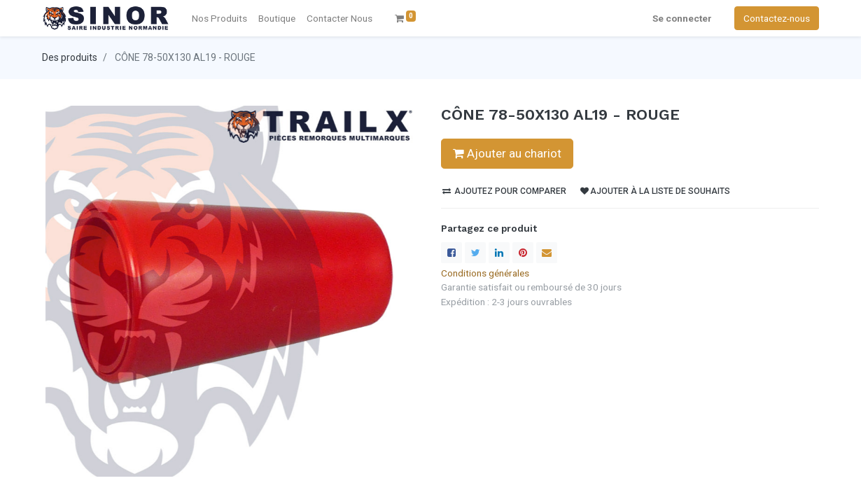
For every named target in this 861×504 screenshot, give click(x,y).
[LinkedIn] (499, 253)
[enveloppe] (547, 253)
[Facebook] (451, 253)
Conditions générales (485, 273)
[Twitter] (475, 253)
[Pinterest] (523, 253)
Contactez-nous (777, 18)
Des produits (70, 57)
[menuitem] (339, 18)
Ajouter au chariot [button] (507, 153)
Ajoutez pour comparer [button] (504, 191)
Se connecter (682, 18)
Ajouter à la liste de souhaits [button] (655, 191)
